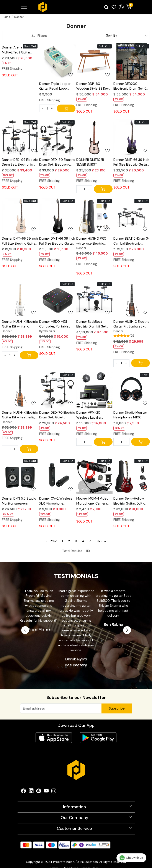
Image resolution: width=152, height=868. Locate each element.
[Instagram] (54, 784)
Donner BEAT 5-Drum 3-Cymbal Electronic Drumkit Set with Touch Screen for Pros (132, 241)
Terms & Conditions (64, 860)
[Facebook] (24, 784)
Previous (25, 630)
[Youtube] (46, 784)
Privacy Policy (91, 860)
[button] (121, 7)
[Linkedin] (31, 784)
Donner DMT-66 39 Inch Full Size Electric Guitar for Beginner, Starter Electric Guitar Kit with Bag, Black (57, 241)
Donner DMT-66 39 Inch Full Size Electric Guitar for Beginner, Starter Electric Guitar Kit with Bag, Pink (20, 241)
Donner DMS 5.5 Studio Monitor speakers (19, 501)
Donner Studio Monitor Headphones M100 (130, 415)
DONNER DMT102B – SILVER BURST (92, 162)
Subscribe (117, 708)
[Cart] (66, 108)
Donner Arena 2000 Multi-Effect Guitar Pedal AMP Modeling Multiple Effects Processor (17, 50)
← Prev (51, 541)
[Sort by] (113, 35)
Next (127, 630)
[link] (106, 7)
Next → (101, 541)
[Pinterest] (39, 784)
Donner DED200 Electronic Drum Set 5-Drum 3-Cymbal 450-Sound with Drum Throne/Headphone (131, 86)
